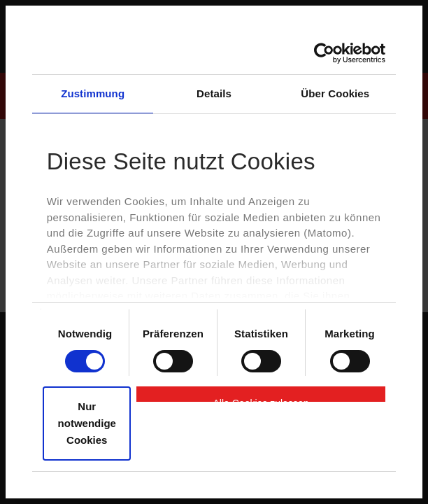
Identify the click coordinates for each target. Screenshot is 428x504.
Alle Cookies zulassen (261, 400)
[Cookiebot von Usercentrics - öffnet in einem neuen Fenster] (324, 53)
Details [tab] (214, 93)
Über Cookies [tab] (335, 93)
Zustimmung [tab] (93, 93)
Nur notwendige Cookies (87, 423)
